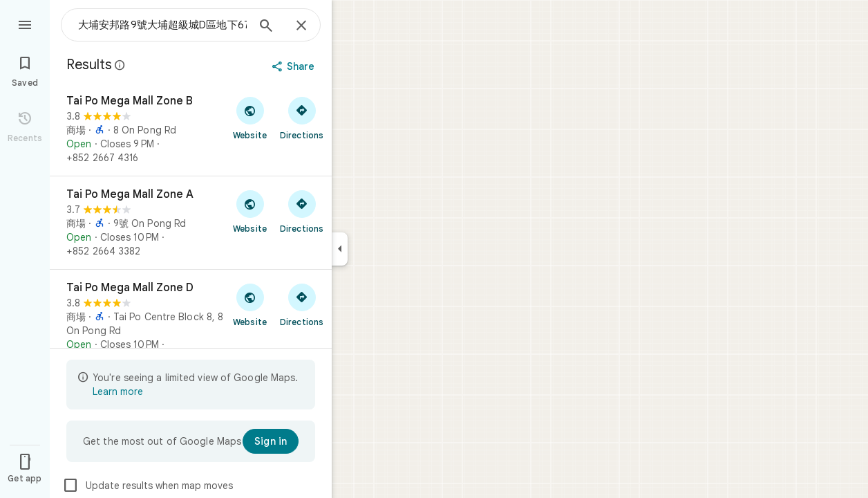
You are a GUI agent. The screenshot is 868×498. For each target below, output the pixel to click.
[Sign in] (271, 441)
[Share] (295, 66)
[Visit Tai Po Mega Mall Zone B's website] (250, 118)
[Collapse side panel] (340, 249)
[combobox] (162, 25)
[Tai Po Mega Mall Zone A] (191, 223)
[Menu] (25, 24)
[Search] (266, 27)
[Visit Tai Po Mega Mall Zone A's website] (250, 211)
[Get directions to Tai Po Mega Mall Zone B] (302, 118)
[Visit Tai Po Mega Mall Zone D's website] (250, 304)
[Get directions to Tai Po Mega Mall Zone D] (302, 304)
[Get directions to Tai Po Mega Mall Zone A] (302, 211)
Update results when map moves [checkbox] (148, 486)
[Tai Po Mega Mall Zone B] (191, 129)
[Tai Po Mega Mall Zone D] (191, 323)
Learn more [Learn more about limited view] (118, 391)
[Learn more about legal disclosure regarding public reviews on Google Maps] (120, 65)
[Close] (301, 26)
